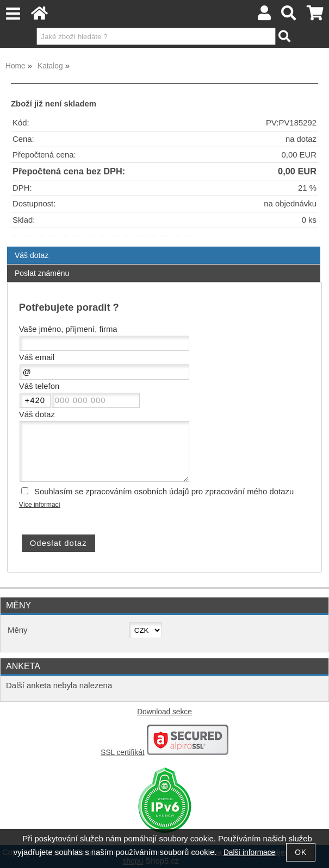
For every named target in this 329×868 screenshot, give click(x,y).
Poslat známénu (42, 273)
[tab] (164, 247)
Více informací (40, 505)
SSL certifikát (122, 753)
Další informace (249, 853)
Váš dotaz (32, 255)
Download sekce (164, 712)
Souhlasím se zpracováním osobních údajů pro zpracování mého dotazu (164, 492)
